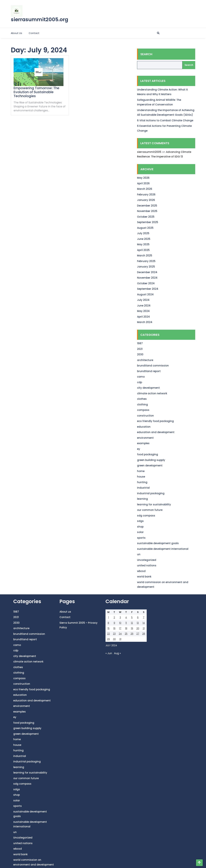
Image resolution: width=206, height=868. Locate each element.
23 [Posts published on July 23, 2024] (114, 634)
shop (140, 527)
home (141, 471)
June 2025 (144, 239)
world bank (144, 577)
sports (141, 538)
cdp (140, 382)
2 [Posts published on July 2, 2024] (114, 617)
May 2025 (143, 244)
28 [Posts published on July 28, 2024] (144, 634)
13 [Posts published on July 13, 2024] (138, 623)
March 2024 (145, 322)
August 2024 (145, 294)
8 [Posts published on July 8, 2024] (108, 623)
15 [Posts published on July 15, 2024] (108, 628)
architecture (145, 360)
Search (146, 54)
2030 (140, 354)
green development (150, 465)
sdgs (140, 521)
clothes (142, 399)
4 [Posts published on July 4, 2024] (126, 617)
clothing (142, 404)
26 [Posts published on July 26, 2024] (132, 634)
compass (143, 410)
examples (143, 443)
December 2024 (147, 272)
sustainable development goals (158, 543)
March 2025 (145, 255)
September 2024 (148, 289)
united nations (147, 565)
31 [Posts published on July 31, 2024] (120, 639)
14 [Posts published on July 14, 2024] (144, 623)
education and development (156, 432)
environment (145, 438)
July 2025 (143, 233)
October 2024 (146, 283)
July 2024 (143, 300)
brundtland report (149, 371)
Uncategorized (147, 560)
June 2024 (144, 306)
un (139, 554)
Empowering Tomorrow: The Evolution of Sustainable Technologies (36, 92)
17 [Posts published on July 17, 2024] (120, 628)
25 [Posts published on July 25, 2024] (126, 634)
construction (145, 416)
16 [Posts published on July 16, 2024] (114, 628)
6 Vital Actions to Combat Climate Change (165, 120)
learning (142, 499)
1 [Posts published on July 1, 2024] (108, 617)
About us (16, 33)
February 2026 (146, 195)
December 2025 (147, 206)
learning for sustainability (154, 504)
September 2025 (148, 222)
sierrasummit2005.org (39, 20)
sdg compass (146, 516)
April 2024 (143, 317)
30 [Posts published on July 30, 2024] (114, 639)
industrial (143, 488)
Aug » (117, 653)
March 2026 (145, 189)
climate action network (152, 393)
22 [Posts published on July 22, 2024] (108, 634)
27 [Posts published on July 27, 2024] (138, 634)
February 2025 (146, 261)
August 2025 (145, 228)
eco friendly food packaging (155, 421)
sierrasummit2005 (149, 152)
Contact (34, 33)
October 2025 (146, 217)
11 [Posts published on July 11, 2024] (126, 623)
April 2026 (143, 183)
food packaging (148, 454)
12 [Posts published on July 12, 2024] (132, 623)
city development (148, 388)
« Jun (109, 653)
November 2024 (147, 278)
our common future (150, 510)
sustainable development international (163, 549)
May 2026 (143, 178)
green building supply (151, 460)
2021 (140, 349)
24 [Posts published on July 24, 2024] (120, 634)
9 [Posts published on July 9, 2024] (114, 623)
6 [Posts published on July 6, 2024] (138, 617)
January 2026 (146, 200)
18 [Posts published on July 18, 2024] (126, 628)
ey (139, 449)
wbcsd (141, 571)
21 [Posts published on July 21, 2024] (144, 628)
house (141, 477)
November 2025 (147, 211)
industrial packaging (151, 493)
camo (141, 377)
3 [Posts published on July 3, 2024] (120, 617)
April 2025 (143, 250)
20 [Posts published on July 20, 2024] (138, 628)
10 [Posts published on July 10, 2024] (120, 623)
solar (140, 532)
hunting (142, 482)
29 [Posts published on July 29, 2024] (108, 639)
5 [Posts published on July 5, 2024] (132, 617)
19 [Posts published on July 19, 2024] (132, 628)
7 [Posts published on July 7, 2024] (144, 617)
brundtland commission (153, 366)
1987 (140, 343)
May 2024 (143, 311)
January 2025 (146, 267)
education (144, 427)
